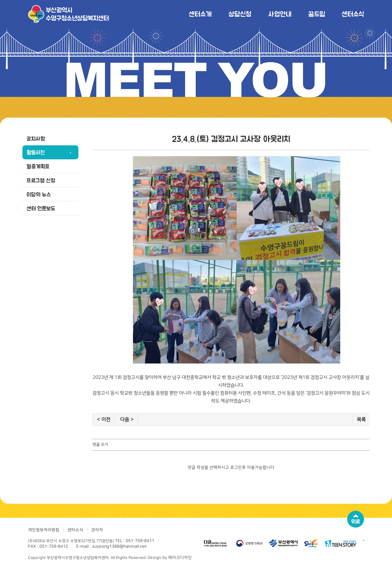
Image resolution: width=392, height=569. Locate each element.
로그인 (236, 467)
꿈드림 (317, 14)
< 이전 (104, 420)
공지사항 (36, 139)
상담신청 (240, 14)
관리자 (97, 530)
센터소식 (353, 14)
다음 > (127, 420)
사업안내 (280, 14)
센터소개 (200, 14)
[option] (216, 543)
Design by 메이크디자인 (170, 558)
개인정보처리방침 (44, 530)
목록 (361, 420)
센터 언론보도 (41, 208)
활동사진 (36, 152)
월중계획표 (38, 166)
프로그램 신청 (41, 180)
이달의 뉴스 (39, 194)
